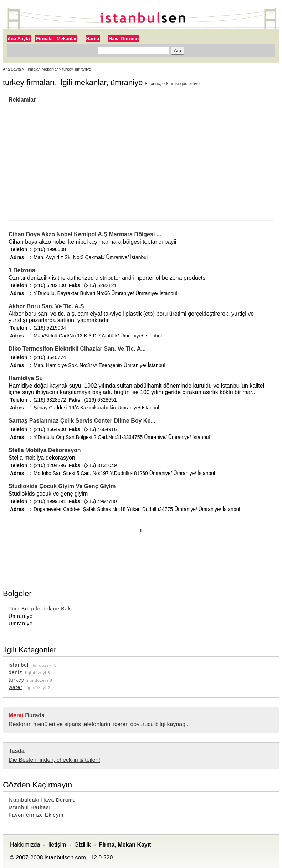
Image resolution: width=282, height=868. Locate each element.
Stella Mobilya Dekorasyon (45, 450)
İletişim (57, 845)
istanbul (19, 665)
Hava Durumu (124, 39)
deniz (15, 672)
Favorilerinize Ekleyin (36, 815)
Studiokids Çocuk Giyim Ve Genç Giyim (62, 486)
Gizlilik (82, 845)
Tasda (17, 751)
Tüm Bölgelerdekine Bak (40, 609)
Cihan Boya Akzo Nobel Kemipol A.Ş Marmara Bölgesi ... (85, 234)
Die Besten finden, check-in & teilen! (54, 760)
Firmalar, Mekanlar (56, 39)
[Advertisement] (68, 156)
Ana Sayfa (19, 39)
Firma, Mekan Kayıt (125, 845)
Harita (93, 39)
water (16, 687)
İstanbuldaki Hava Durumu (42, 800)
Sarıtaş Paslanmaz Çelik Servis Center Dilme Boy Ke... (82, 421)
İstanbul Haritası (30, 807)
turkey (68, 69)
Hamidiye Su (26, 378)
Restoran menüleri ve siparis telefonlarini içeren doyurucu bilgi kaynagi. (98, 724)
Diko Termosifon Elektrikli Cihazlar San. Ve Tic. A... (77, 349)
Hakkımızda (25, 845)
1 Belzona (22, 270)
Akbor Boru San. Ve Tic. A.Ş (46, 306)
